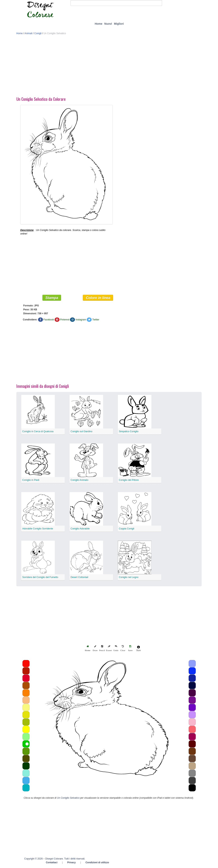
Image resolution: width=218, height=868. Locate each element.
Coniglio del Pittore (129, 480)
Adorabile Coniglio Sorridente (38, 529)
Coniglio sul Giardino (82, 432)
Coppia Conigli (127, 529)
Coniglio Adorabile (80, 529)
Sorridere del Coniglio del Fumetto (40, 577)
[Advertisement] (109, 67)
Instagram (81, 320)
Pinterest (65, 320)
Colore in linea (98, 298)
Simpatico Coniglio (129, 432)
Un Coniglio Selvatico (68, 798)
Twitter (96, 320)
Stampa (52, 298)
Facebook (49, 320)
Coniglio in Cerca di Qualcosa (38, 432)
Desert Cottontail (79, 577)
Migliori (119, 24)
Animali (28, 33)
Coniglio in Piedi (31, 480)
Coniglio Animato (79, 480)
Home (98, 24)
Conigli (38, 33)
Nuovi (108, 24)
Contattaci (52, 863)
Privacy (71, 863)
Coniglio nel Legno (129, 577)
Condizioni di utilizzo (97, 863)
